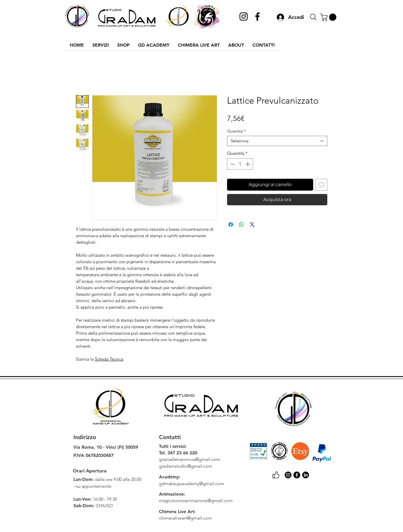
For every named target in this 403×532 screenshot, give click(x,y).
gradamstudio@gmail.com (186, 466)
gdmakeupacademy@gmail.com (192, 484)
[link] (329, 17)
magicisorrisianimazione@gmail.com (196, 501)
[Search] (313, 17)
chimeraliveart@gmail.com (186, 518)
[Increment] (248, 164)
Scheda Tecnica (109, 359)
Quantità (236, 131)
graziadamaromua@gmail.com (190, 459)
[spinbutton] (240, 164)
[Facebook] (257, 17)
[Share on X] (252, 224)
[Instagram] (244, 17)
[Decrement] (232, 164)
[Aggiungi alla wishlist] (321, 185)
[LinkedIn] (306, 475)
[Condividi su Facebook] (231, 224)
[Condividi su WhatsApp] (241, 224)
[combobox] (277, 141)
